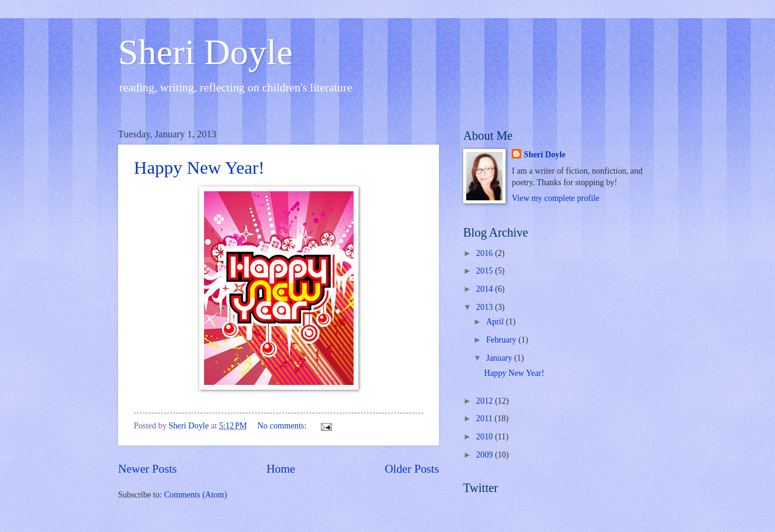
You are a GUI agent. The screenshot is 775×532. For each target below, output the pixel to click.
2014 (485, 289)
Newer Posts (147, 469)
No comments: (283, 426)
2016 (485, 253)
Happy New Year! (199, 167)
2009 (485, 455)
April (496, 322)
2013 (485, 307)
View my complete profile (555, 198)
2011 (485, 419)
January (500, 358)
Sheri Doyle (205, 52)
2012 (485, 401)
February (502, 340)
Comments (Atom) (196, 495)
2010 (485, 437)
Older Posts (412, 469)
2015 (485, 271)
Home (281, 469)
